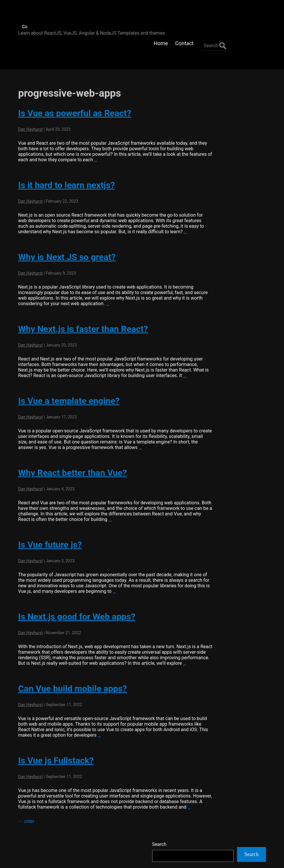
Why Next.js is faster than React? (79, 308)
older (22, 817)
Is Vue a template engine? (65, 386)
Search (213, 81)
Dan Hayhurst (27, 103)
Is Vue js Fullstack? (52, 751)
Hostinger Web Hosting (230, 187)
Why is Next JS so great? (63, 236)
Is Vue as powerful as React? (71, 87)
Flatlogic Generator (226, 159)
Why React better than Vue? (69, 458)
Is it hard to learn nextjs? (63, 159)
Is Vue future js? (46, 530)
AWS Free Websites (226, 173)
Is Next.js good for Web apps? (73, 601)
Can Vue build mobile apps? (69, 679)
